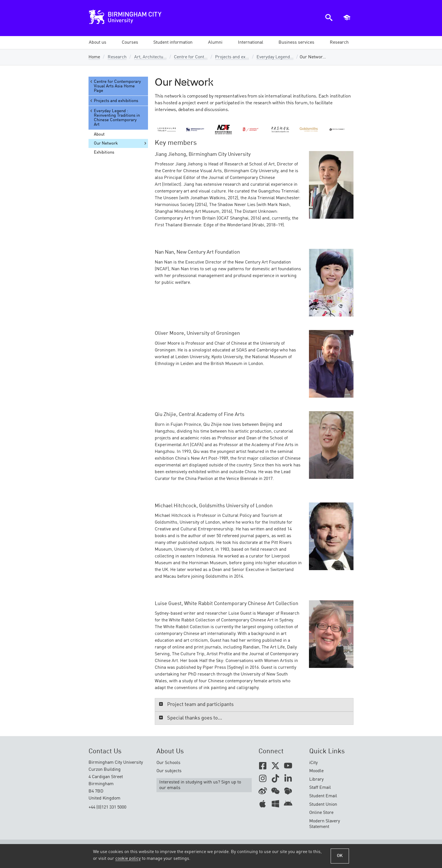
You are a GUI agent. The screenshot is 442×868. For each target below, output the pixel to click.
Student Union (323, 805)
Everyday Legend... (275, 57)
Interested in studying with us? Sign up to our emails (200, 785)
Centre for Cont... (191, 57)
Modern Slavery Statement (325, 824)
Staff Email (320, 788)
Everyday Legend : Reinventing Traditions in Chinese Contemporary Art (115, 118)
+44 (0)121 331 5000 (107, 807)
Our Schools (168, 763)
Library (316, 780)
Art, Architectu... (150, 57)
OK (340, 856)
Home (94, 57)
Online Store (321, 813)
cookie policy (128, 859)
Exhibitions (104, 152)
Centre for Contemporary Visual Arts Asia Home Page (115, 86)
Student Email (323, 796)
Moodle (316, 771)
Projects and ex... (232, 57)
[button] (98, 43)
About (99, 134)
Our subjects (169, 771)
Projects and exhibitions (114, 101)
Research (117, 57)
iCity (313, 763)
